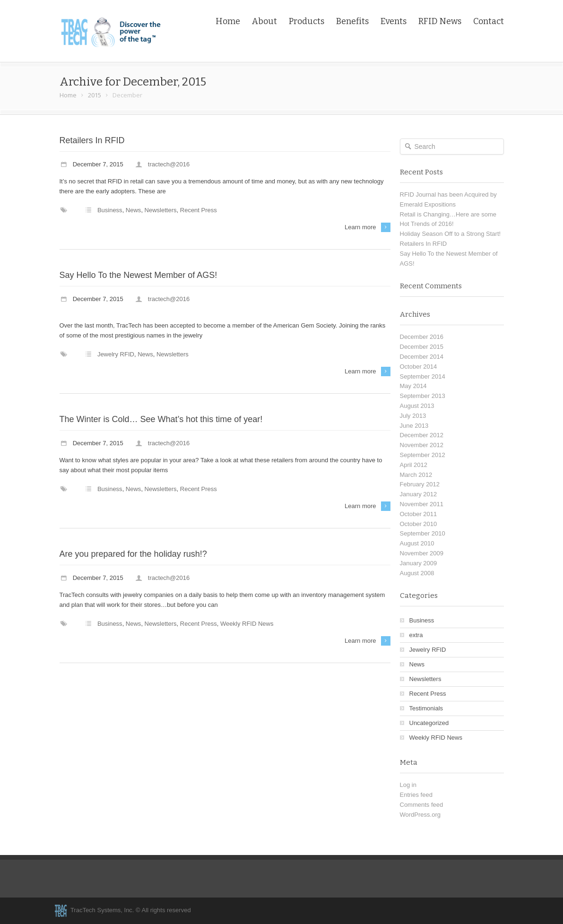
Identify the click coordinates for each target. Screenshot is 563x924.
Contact (489, 21)
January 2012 (419, 494)
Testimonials (426, 708)
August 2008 (417, 573)
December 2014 (422, 357)
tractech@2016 (169, 164)
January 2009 (419, 563)
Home (228, 21)
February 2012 (420, 484)
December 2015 (422, 347)
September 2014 (423, 376)
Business (110, 210)
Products (307, 21)
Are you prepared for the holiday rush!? (133, 554)
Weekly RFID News (247, 624)
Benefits (352, 21)
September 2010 (423, 533)
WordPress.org (420, 815)
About (264, 21)
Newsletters (161, 210)
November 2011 (422, 504)
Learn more (360, 227)
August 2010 (417, 543)
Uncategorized (429, 723)
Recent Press (199, 210)
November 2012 (422, 445)
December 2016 (422, 337)
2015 (95, 95)
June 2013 (414, 426)
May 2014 (413, 386)
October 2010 (419, 524)
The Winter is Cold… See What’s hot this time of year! (161, 419)
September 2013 (423, 396)
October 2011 (419, 514)
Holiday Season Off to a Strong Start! (450, 234)
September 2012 (423, 455)
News (134, 210)
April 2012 (414, 465)
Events (394, 21)
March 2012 (416, 475)
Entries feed (416, 795)
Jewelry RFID (116, 354)
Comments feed (422, 805)
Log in (408, 785)
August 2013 (417, 406)
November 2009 (422, 553)
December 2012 (422, 435)
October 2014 (419, 367)
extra (416, 635)
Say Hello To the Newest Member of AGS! (139, 275)
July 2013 (413, 416)
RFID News (440, 21)
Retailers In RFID (92, 140)
